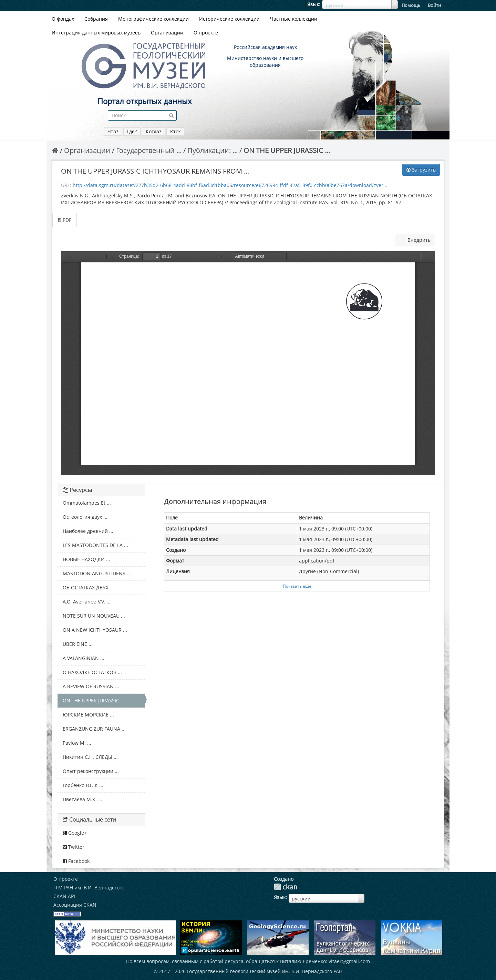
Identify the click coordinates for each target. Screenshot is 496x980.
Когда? (153, 131)
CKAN (286, 887)
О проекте (206, 33)
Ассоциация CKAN (75, 905)
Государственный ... (149, 150)
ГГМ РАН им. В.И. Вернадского (89, 888)
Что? (113, 131)
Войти (434, 5)
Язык (313, 4)
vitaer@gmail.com (349, 961)
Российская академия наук (265, 47)
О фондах (63, 19)
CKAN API (64, 896)
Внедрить (418, 240)
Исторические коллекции (229, 19)
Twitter (74, 847)
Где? (132, 131)
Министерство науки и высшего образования (265, 61)
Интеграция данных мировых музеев (96, 33)
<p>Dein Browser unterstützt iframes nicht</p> (248, 363)
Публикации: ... (213, 150)
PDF (65, 220)
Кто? (175, 131)
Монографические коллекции (153, 19)
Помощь (411, 5)
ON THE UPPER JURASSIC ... (287, 150)
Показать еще (297, 586)
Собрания (96, 19)
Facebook (76, 861)
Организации (167, 33)
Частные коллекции (294, 19)
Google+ (75, 833)
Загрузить (421, 170)
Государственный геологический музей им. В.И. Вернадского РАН (265, 971)
